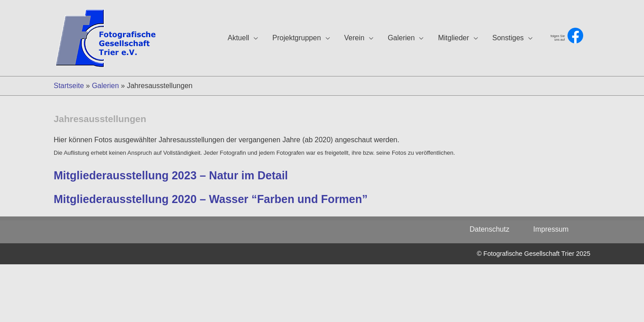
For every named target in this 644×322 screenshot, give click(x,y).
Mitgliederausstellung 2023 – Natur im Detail (171, 175)
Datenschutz (494, 229)
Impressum (551, 229)
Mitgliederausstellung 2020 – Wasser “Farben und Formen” (211, 199)
